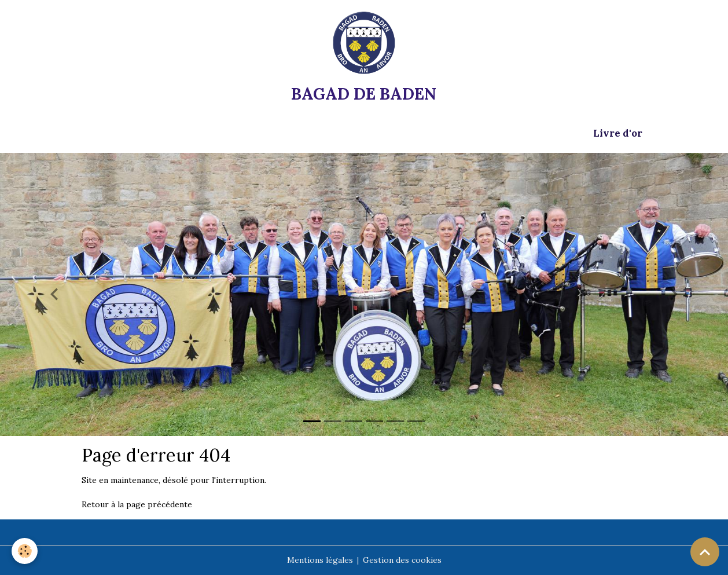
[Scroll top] (705, 552)
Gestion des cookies (402, 560)
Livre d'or (618, 133)
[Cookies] (25, 551)
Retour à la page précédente (137, 504)
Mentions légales (320, 560)
